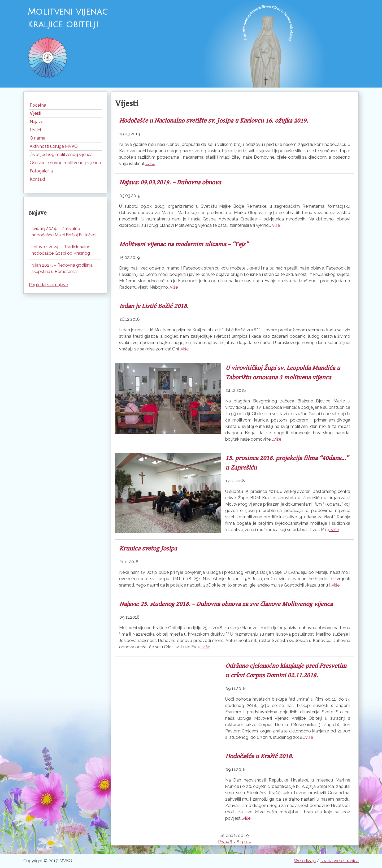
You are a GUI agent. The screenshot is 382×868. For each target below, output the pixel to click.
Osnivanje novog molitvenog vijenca (65, 163)
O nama (38, 138)
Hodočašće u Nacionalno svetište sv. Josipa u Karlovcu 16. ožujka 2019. (214, 121)
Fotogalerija (41, 171)
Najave (36, 122)
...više (150, 164)
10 (246, 842)
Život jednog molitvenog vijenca (61, 155)
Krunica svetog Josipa (148, 549)
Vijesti (35, 113)
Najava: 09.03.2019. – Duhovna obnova (170, 183)
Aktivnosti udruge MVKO (54, 146)
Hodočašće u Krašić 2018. (259, 756)
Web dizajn (305, 861)
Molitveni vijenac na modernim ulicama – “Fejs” (184, 244)
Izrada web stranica (340, 861)
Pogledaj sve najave (48, 285)
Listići (35, 130)
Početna (38, 105)
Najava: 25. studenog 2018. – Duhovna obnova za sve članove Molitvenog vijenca (226, 604)
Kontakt (38, 179)
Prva (222, 842)
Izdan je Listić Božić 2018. (154, 306)
